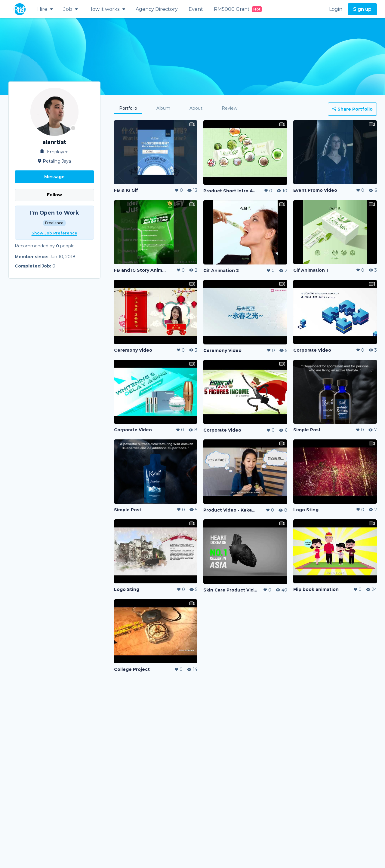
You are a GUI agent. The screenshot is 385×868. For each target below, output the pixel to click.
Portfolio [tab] (128, 108)
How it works (107, 9)
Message (54, 177)
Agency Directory (157, 9)
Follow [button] (54, 195)
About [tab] (196, 108)
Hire (45, 9)
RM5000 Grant (238, 9)
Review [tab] (229, 108)
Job (71, 9)
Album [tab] (163, 108)
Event (196, 9)
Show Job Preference (54, 233)
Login (336, 9)
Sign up (362, 9)
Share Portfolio (352, 109)
